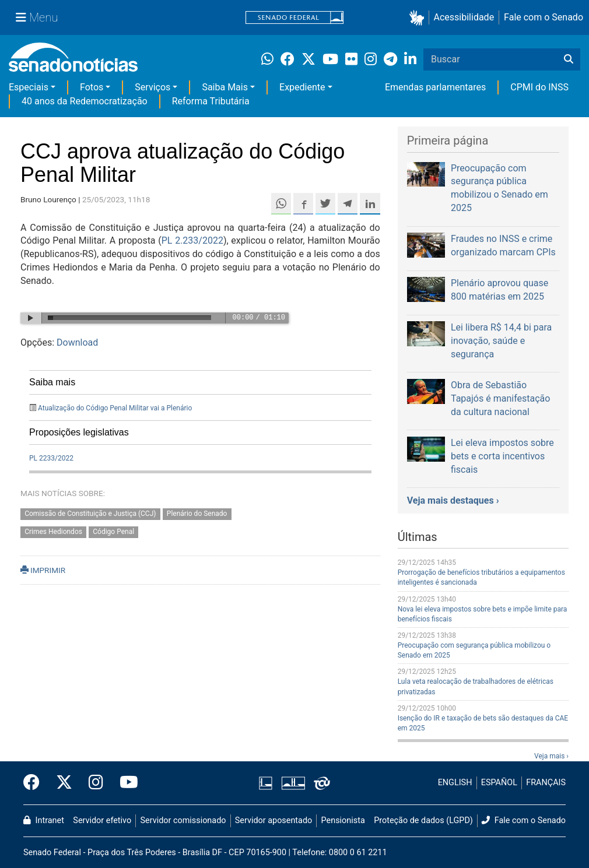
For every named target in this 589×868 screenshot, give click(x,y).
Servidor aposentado (274, 820)
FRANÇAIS (546, 783)
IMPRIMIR (43, 570)
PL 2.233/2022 (192, 240)
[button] (419, 18)
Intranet (44, 820)
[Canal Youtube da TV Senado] (125, 783)
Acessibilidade (464, 17)
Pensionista (343, 820)
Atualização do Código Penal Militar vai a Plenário (115, 408)
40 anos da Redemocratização (85, 101)
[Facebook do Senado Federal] (36, 783)
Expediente (302, 87)
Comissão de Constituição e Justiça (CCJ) (90, 514)
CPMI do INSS (539, 87)
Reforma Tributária (211, 101)
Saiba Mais (225, 87)
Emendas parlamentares (435, 87)
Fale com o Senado (544, 17)
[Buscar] (569, 59)
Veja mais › (551, 756)
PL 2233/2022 (51, 458)
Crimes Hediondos (53, 532)
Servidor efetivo (102, 820)
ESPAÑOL (499, 783)
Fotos (92, 87)
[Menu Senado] (37, 17)
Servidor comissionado (183, 820)
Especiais (29, 87)
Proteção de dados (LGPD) (423, 820)
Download (77, 342)
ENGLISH (455, 783)
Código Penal (113, 532)
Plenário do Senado (197, 514)
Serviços (152, 87)
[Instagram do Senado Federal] (96, 783)
